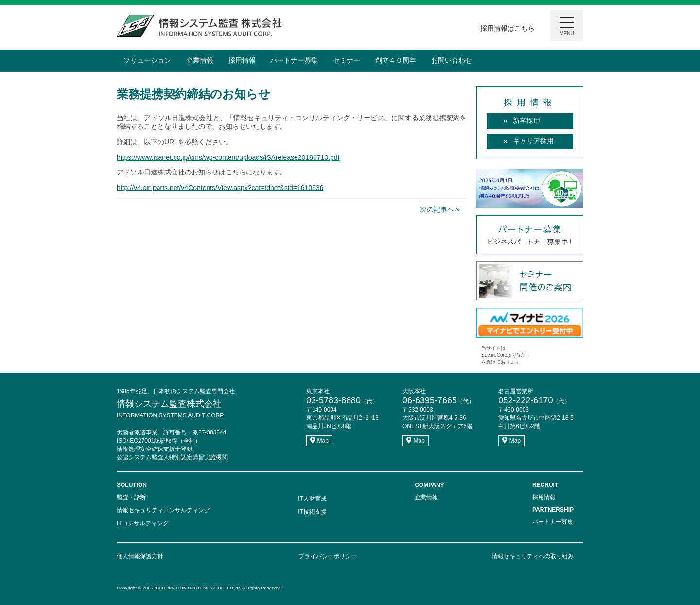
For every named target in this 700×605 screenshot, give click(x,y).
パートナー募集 (294, 60)
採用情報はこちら (507, 28)
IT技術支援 (312, 512)
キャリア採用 (533, 141)
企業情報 (200, 60)
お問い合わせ (452, 60)
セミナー (347, 60)
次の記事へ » (440, 209)
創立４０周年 (396, 60)
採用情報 (242, 60)
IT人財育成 (312, 499)
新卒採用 (526, 121)
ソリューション (147, 60)
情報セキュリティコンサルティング (163, 510)
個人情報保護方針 (140, 556)
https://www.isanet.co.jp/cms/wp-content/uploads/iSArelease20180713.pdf (228, 157)
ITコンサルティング (143, 523)
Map (319, 441)
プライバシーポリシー (328, 556)
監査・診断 (131, 497)
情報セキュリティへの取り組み (533, 556)
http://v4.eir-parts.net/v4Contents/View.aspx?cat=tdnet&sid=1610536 (220, 188)
